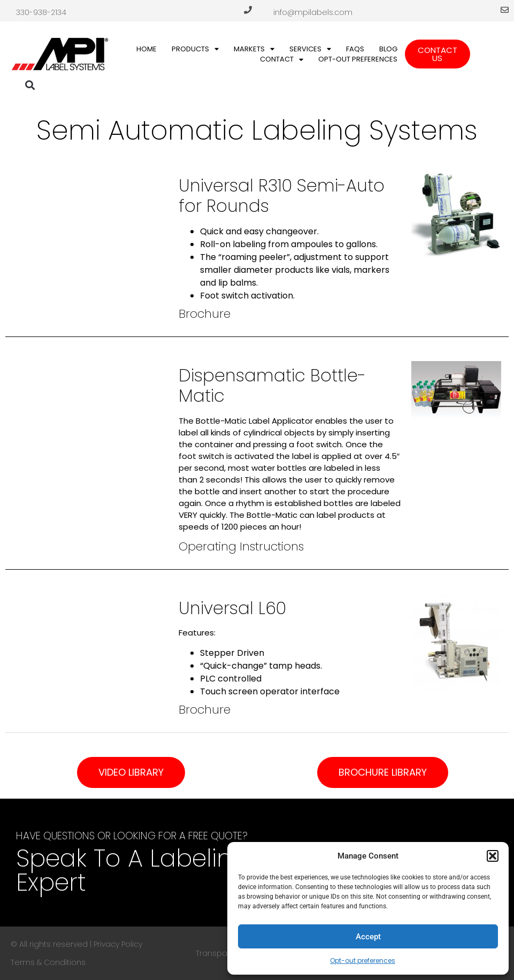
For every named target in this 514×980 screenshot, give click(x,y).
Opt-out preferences (363, 960)
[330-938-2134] (248, 10)
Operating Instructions (241, 546)
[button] (493, 856)
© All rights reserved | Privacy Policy (76, 944)
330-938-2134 (41, 12)
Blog (388, 49)
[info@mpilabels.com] (505, 10)
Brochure (205, 314)
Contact (282, 59)
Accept (368, 937)
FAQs (355, 49)
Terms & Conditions (48, 962)
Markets (254, 49)
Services (310, 49)
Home (147, 49)
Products (195, 49)
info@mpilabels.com (313, 12)
